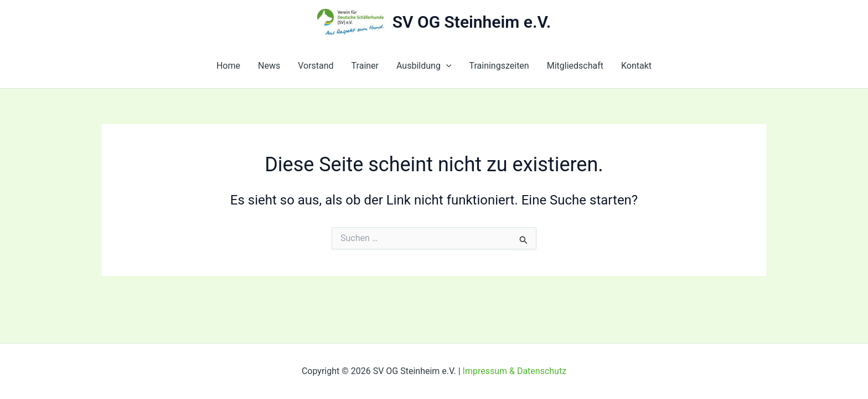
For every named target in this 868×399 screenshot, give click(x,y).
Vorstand (316, 66)
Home (228, 66)
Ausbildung (424, 66)
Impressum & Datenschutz (515, 371)
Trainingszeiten (499, 66)
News (269, 66)
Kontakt (636, 66)
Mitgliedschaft (575, 66)
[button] (446, 66)
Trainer (365, 66)
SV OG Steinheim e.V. (472, 22)
